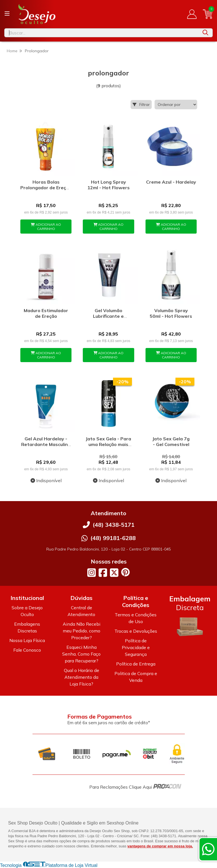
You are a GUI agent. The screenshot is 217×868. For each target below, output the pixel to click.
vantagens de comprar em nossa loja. (160, 846)
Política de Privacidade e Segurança (136, 647)
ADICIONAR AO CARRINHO (46, 227)
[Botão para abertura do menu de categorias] (7, 14)
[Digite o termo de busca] (101, 33)
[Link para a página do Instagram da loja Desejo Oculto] (92, 573)
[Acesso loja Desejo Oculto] (192, 14)
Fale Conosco (27, 650)
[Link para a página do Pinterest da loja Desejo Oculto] (125, 572)
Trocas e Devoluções (136, 631)
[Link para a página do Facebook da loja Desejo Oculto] (103, 573)
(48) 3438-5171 (114, 525)
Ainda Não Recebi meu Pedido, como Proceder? (82, 631)
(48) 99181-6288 (113, 538)
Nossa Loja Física (27, 640)
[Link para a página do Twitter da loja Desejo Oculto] (114, 573)
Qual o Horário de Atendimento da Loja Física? (82, 677)
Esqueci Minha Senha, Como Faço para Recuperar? (81, 654)
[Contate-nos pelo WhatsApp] (208, 849)
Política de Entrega (136, 664)
